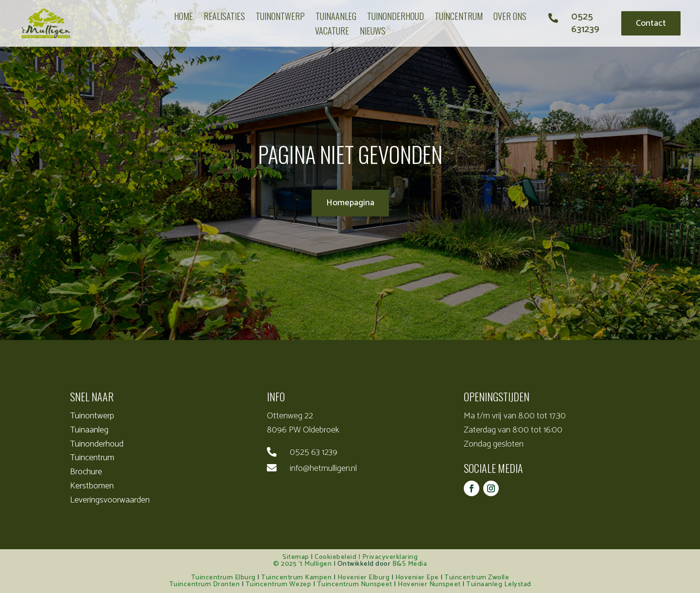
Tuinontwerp (92, 416)
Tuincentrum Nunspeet (355, 584)
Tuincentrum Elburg (223, 578)
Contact (651, 23)
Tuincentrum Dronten (205, 584)
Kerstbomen (92, 486)
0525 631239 (585, 23)
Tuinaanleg (89, 430)
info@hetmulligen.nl (323, 468)
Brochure (86, 472)
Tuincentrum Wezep (279, 584)
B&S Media (410, 564)
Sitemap (296, 557)
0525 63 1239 (314, 452)
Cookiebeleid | (338, 557)
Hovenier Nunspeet (429, 584)
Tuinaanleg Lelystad (499, 584)
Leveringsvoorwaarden (110, 500)
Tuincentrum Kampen (296, 578)
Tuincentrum (92, 458)
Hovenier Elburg (364, 578)
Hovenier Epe (417, 578)
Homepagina (350, 203)
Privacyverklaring (390, 557)
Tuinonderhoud (97, 444)
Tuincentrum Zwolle (477, 578)
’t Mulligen (315, 564)
